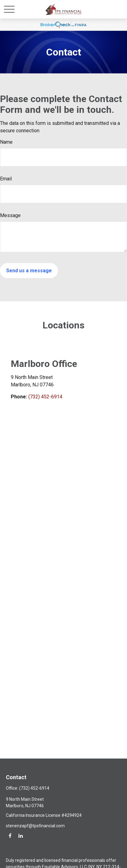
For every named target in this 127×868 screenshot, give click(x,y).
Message (10, 215)
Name (6, 142)
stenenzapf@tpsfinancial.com (35, 826)
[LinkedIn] (20, 835)
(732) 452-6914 (45, 397)
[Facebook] (10, 835)
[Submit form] (29, 271)
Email (6, 179)
